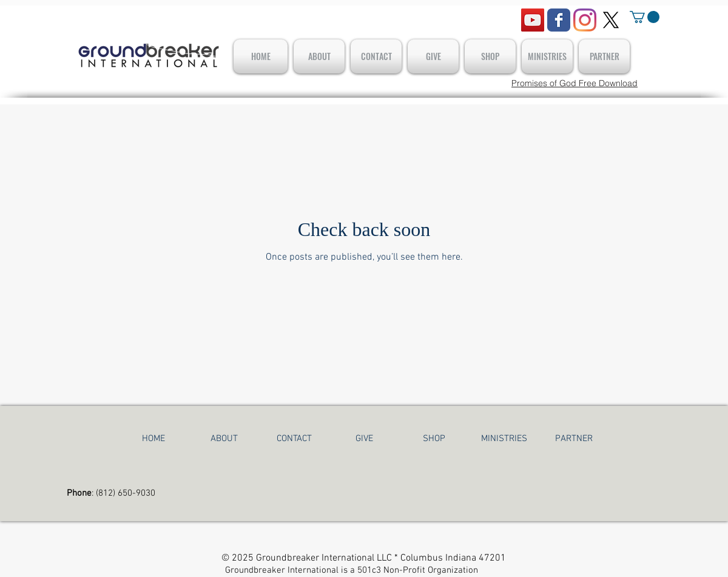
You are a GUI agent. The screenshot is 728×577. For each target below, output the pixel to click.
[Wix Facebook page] (559, 20)
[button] (645, 17)
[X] (611, 20)
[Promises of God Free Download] (575, 83)
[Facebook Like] (91, 15)
